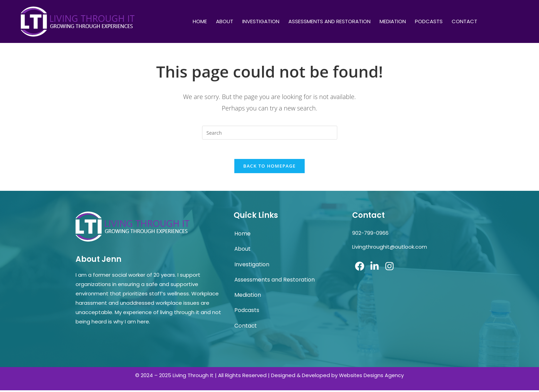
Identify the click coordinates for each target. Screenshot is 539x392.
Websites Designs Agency (371, 377)
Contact (464, 21)
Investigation (261, 21)
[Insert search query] (270, 133)
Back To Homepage (269, 168)
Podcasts (429, 21)
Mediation (393, 21)
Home (200, 21)
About (225, 21)
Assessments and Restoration (329, 21)
